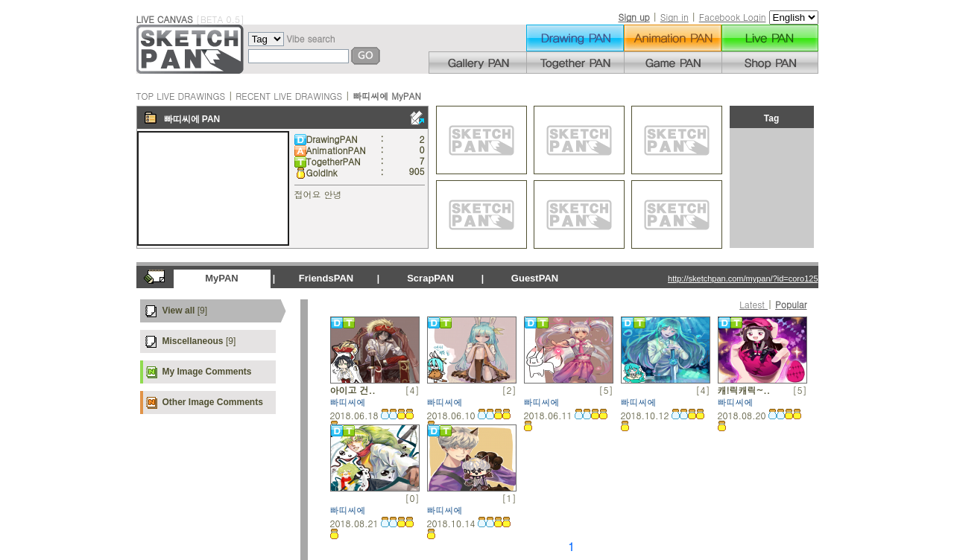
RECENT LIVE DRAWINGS (289, 96)
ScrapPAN (430, 278)
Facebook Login (733, 17)
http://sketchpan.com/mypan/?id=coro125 (743, 279)
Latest (754, 304)
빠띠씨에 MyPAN (387, 96)
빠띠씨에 (182, 119)
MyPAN (222, 278)
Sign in (675, 17)
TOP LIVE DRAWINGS (181, 96)
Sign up (634, 17)
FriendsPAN (326, 278)
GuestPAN (535, 278)
